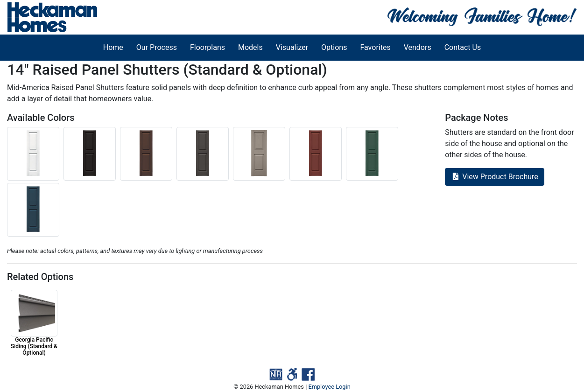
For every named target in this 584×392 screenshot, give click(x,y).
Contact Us (463, 47)
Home (113, 47)
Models (250, 47)
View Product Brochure (495, 177)
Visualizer (292, 47)
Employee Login (329, 387)
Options (334, 47)
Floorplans (208, 47)
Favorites (375, 47)
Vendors (418, 47)
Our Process (157, 47)
